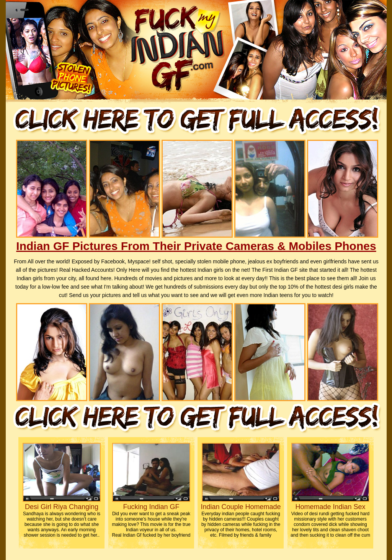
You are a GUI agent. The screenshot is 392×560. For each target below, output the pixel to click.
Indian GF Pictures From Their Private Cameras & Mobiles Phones (196, 246)
